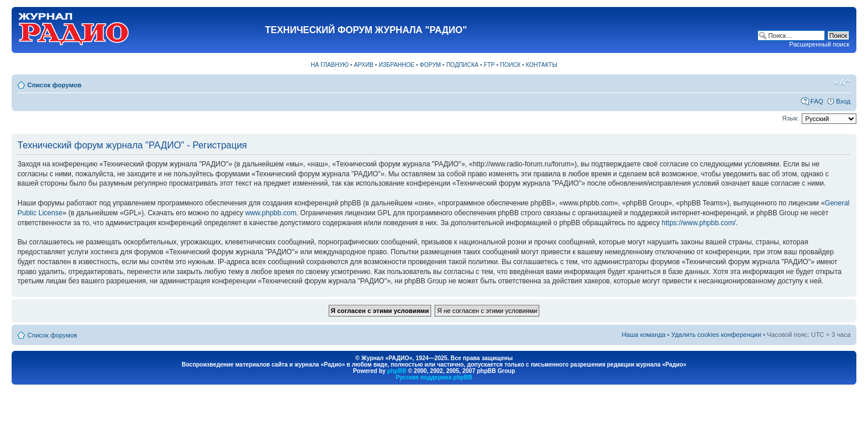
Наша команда (643, 335)
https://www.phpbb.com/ (698, 223)
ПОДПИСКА (463, 65)
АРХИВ (363, 65)
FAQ (817, 101)
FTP (490, 65)
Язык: (790, 118)
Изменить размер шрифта (842, 83)
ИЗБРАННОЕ (396, 65)
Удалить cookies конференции (716, 335)
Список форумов (54, 85)
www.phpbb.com (271, 213)
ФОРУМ (430, 65)
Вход (843, 101)
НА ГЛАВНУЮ (330, 65)
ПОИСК (511, 65)
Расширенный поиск (819, 44)
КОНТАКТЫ (542, 65)
